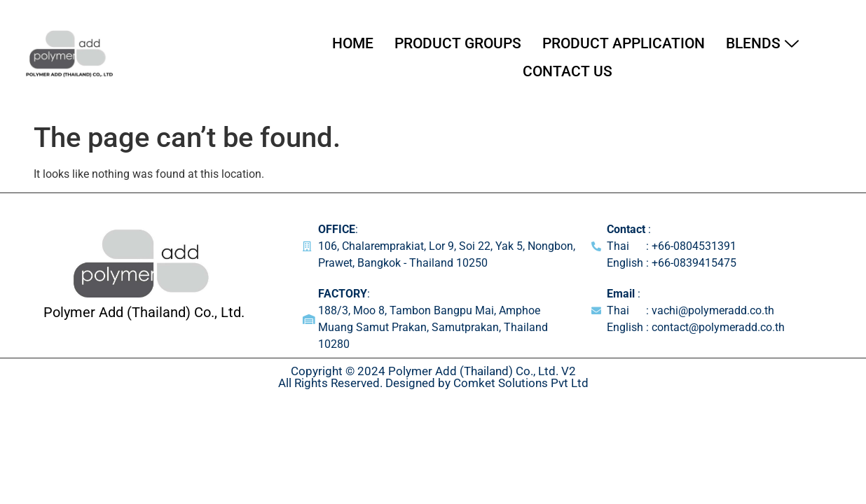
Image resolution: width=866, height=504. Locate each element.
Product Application (624, 43)
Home (353, 43)
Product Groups (458, 43)
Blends (762, 43)
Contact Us (568, 71)
